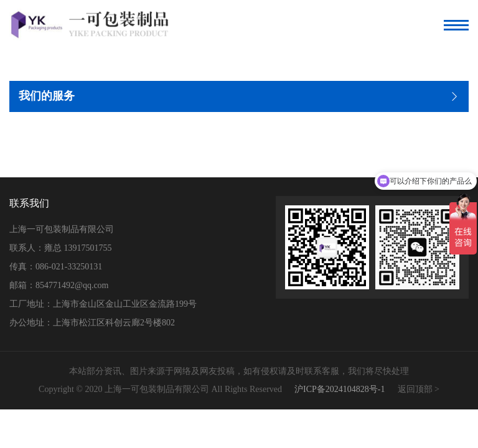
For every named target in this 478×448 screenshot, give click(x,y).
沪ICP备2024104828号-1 (340, 389)
